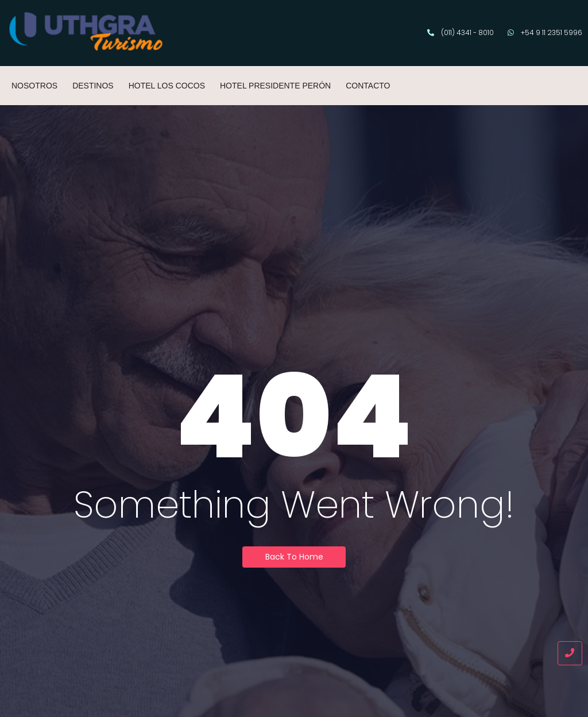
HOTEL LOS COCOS (167, 86)
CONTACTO (368, 86)
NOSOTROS (34, 86)
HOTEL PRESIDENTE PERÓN (275, 86)
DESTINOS (93, 86)
